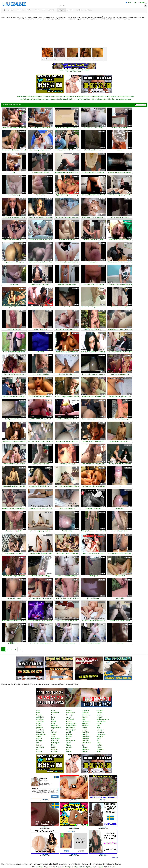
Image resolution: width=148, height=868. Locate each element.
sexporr (84, 728)
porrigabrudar (101, 721)
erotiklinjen (85, 713)
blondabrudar (86, 715)
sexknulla (85, 730)
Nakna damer (112, 99)
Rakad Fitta (79, 99)
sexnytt (69, 717)
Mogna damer (120, 99)
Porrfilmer (93, 99)
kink (83, 745)
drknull (54, 721)
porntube (85, 734)
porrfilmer (55, 749)
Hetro (129, 2)
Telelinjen (25, 96)
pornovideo (85, 738)
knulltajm (69, 736)
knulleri (54, 711)
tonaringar (70, 715)
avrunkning (40, 747)
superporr (85, 723)
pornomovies (86, 743)
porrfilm (39, 723)
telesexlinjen (71, 713)
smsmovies (85, 726)
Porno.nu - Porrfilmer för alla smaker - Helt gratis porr (74, 70)
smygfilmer (40, 719)
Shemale (142, 2)
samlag (39, 736)
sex (98, 741)
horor (53, 717)
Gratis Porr (72, 99)
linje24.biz (40, 867)
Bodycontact (131, 96)
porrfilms (85, 751)
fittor (53, 719)
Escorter (55, 99)
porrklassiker (101, 734)
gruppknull (85, 711)
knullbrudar (55, 713)
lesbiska (69, 734)
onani (38, 713)
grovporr (99, 723)
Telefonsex (39, 96)
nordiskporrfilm (71, 723)
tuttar (83, 719)
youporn (54, 732)
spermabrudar (41, 734)
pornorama (85, 741)
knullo (99, 728)
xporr (53, 736)
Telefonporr (71, 96)
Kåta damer (128, 99)
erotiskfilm (100, 711)
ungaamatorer (56, 728)
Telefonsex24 (64, 96)
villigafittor (55, 726)
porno (38, 711)
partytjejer (40, 728)
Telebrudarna (32, 96)
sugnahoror (40, 717)
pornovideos (86, 736)
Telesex (45, 96)
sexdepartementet (103, 719)
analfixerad (70, 719)
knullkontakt (70, 728)
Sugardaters (104, 99)
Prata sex (50, 96)
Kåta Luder (24, 99)
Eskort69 (30, 99)
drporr (68, 743)
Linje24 (19, 96)
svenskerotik (56, 738)
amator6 (99, 713)
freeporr (69, 751)
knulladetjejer (71, 730)
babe (98, 726)
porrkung (39, 738)
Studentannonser (47, 99)
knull (53, 715)
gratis (98, 743)
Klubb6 (119, 96)
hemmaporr (86, 749)
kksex (68, 738)
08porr (69, 745)
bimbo (53, 745)
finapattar (100, 736)
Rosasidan (114, 96)
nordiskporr (40, 730)
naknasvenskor (71, 726)
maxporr (99, 747)
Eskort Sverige (90, 96)
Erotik (67, 99)
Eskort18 (124, 96)
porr (53, 730)
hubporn (84, 747)
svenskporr (100, 730)
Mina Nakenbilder (80, 96)
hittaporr (84, 717)
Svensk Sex (86, 99)
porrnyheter (100, 732)
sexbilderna (40, 721)
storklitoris (55, 741)
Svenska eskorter (100, 96)
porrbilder (55, 751)
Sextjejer (108, 96)
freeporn (54, 747)
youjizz (54, 734)
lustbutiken (100, 749)
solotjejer (100, 717)
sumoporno (40, 732)
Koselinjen (56, 96)
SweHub (39, 715)
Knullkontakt (61, 99)
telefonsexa (86, 721)
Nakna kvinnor (37, 99)
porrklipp (39, 741)
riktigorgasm (55, 743)
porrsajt (69, 747)
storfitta (69, 711)
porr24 (69, 732)
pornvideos (85, 732)
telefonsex (100, 715)
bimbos (39, 745)
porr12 (99, 738)
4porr (53, 723)
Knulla (98, 99)
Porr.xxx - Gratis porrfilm (74, 72)
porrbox (69, 721)
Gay (135, 2)
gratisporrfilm (71, 741)
